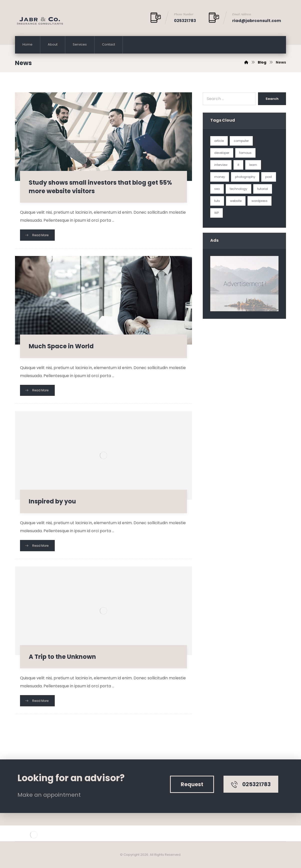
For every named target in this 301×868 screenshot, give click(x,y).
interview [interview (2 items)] (221, 165)
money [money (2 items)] (220, 177)
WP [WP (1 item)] (216, 213)
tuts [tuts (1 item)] (217, 201)
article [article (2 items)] (219, 141)
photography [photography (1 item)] (245, 177)
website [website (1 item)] (236, 201)
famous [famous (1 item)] (245, 153)
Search (272, 99)
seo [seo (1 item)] (217, 189)
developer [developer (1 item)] (222, 153)
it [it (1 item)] (238, 165)
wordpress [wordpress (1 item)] (259, 201)
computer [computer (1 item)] (241, 141)
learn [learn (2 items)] (253, 165)
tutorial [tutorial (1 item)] (263, 189)
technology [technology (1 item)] (238, 189)
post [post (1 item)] (269, 177)
